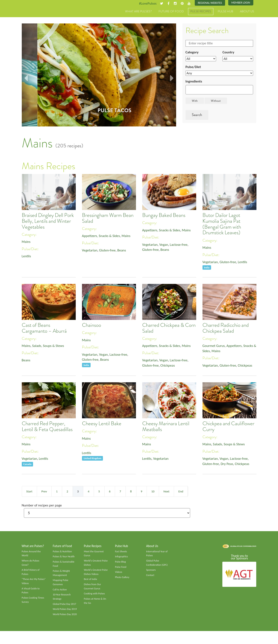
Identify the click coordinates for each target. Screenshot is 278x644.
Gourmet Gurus (214, 346)
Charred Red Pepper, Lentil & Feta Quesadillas (47, 427)
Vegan (165, 245)
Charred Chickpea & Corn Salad (169, 328)
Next (166, 492)
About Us (247, 12)
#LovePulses (144, 4)
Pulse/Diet (194, 68)
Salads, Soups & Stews (50, 346)
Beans (124, 251)
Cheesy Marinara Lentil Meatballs (166, 427)
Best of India (91, 582)
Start (29, 492)
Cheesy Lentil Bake (102, 424)
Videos (119, 574)
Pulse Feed (121, 569)
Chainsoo (92, 325)
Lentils (27, 257)
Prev (44, 492)
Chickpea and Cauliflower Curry (228, 427)
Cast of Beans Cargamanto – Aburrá (44, 328)
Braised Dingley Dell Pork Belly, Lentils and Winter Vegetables (48, 221)
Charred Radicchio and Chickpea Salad (226, 328)
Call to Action (60, 592)
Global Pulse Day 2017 (65, 608)
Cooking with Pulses (95, 597)
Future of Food (171, 12)
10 (153, 492)
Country (229, 53)
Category (192, 53)
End (181, 492)
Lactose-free (181, 245)
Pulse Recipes (201, 12)
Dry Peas (228, 465)
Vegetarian (90, 251)
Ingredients (194, 83)
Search (197, 117)
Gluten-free (109, 251)
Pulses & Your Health (64, 558)
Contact (151, 577)
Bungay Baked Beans (164, 215)
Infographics (122, 558)
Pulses (41, 16)
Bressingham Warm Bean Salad (108, 218)
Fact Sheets (121, 553)
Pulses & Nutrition (63, 553)
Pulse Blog (121, 563)
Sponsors (151, 572)
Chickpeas (169, 366)
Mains (26, 242)
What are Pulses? (138, 12)
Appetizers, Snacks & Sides (102, 236)
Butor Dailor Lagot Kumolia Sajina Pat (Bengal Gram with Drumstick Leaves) (222, 224)
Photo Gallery (123, 580)
